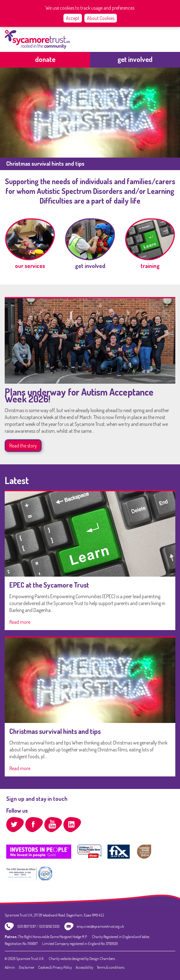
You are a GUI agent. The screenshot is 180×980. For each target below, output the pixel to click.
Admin (10, 967)
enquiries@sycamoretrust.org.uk (100, 926)
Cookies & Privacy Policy (55, 967)
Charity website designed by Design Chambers (82, 959)
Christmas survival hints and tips (55, 731)
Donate (45, 59)
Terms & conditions (111, 967)
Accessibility (84, 967)
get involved (135, 59)
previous (9, 112)
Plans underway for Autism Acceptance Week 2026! (79, 395)
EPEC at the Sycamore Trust (49, 585)
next (171, 112)
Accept (73, 18)
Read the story (23, 446)
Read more (20, 622)
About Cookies (101, 18)
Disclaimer (27, 967)
